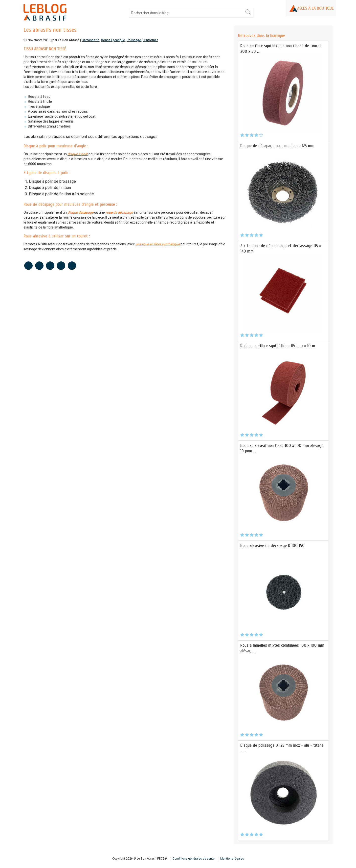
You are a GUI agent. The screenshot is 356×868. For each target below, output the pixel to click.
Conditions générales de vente (194, 859)
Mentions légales (232, 859)
